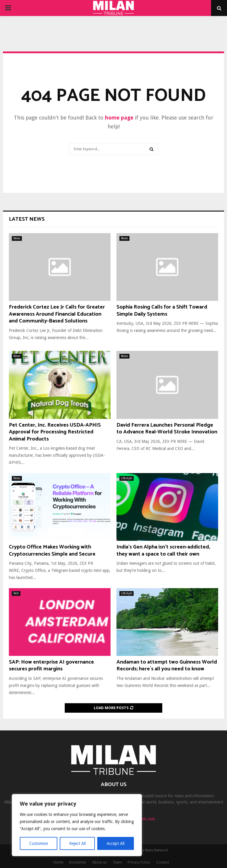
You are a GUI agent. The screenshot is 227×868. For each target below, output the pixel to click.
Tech (16, 593)
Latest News (27, 219)
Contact (163, 862)
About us (99, 862)
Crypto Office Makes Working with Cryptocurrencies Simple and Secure (52, 550)
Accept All (116, 843)
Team (117, 862)
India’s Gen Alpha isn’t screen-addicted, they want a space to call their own (163, 550)
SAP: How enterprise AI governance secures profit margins (51, 665)
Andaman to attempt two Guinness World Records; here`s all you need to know (167, 665)
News (17, 238)
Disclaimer (78, 862)
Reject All (77, 843)
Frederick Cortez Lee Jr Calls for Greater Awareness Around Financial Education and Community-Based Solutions (57, 314)
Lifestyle (127, 478)
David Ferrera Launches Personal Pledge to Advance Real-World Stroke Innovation (167, 429)
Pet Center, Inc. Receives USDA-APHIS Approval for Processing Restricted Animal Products (55, 432)
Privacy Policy (139, 862)
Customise (39, 843)
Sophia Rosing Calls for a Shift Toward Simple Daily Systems (162, 310)
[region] (77, 825)
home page (119, 118)
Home (58, 862)
